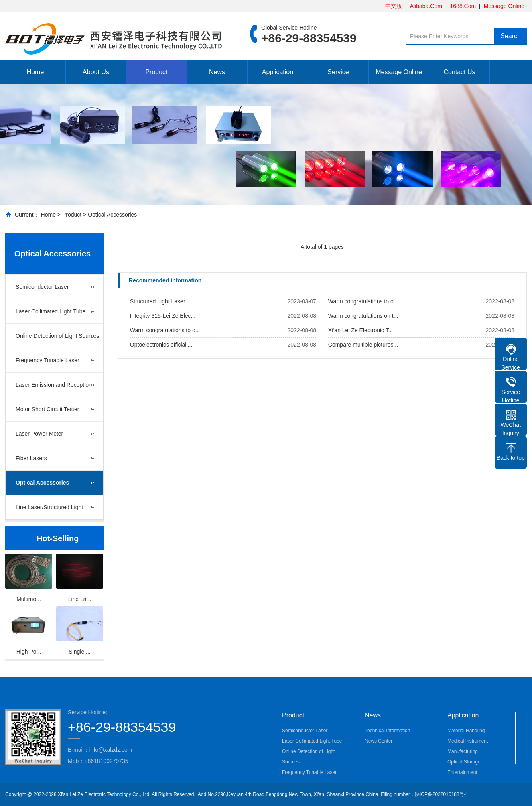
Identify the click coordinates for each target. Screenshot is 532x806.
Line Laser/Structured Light (49, 507)
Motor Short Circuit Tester (47, 409)
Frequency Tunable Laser (48, 360)
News (217, 72)
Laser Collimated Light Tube (51, 311)
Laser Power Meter (39, 434)
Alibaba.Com (426, 6)
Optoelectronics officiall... (161, 345)
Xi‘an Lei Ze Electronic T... (361, 330)
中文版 (394, 6)
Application (278, 72)
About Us (96, 72)
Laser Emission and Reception (54, 385)
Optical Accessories (112, 215)
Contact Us (459, 72)
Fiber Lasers (31, 458)
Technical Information (387, 731)
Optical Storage (464, 762)
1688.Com (463, 6)
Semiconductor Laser (42, 287)
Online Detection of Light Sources (58, 336)
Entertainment (462, 772)
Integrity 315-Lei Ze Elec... (163, 316)
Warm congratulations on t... (363, 316)
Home (36, 72)
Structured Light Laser (158, 301)
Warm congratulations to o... (363, 301)
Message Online (504, 6)
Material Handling (466, 731)
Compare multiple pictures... (363, 345)
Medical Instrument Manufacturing (468, 746)
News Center (379, 741)
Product (156, 72)
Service (338, 72)
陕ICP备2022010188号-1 (442, 794)
